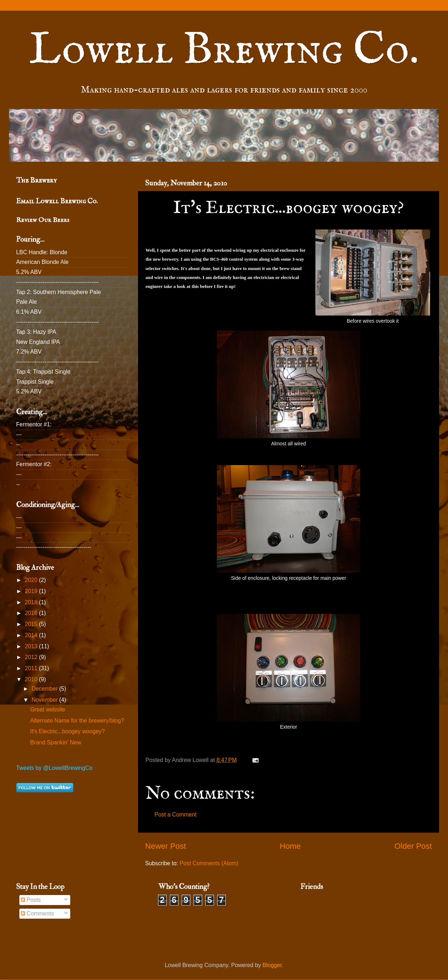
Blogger (272, 965)
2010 (32, 679)
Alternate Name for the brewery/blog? (77, 721)
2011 (32, 668)
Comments (37, 913)
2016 (32, 613)
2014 (32, 635)
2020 (32, 580)
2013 (32, 646)
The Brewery (36, 180)
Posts (31, 900)
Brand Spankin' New (56, 742)
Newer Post (166, 846)
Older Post (413, 846)
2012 (32, 657)
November (45, 700)
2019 (32, 591)
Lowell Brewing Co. (224, 51)
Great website (47, 709)
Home (290, 846)
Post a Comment (175, 815)
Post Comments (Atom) (209, 863)
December (45, 689)
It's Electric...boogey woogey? (67, 731)
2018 (32, 602)
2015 (32, 624)
